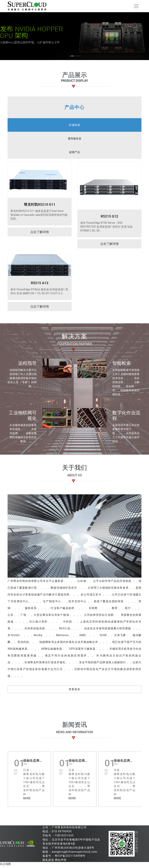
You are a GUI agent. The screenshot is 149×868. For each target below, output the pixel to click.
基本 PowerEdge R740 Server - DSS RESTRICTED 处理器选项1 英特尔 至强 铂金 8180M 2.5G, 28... (107, 229)
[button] (58, 58)
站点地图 (5, 866)
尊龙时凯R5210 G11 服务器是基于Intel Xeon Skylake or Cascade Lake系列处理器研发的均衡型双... (39, 217)
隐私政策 (48, 862)
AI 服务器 (74, 127)
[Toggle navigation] (136, 7)
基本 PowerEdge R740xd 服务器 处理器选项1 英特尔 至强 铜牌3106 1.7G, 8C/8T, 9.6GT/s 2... (39, 293)
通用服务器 (74, 140)
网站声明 (61, 862)
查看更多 (74, 691)
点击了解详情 (40, 234)
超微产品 (74, 154)
